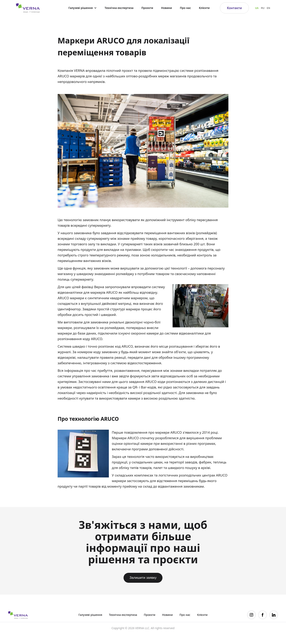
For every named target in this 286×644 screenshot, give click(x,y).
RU (263, 8)
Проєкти (147, 8)
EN (268, 8)
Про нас (186, 8)
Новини (167, 8)
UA (257, 8)
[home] (26, 8)
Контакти (234, 8)
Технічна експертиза (119, 8)
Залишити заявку (143, 578)
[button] (82, 8)
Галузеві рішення (90, 615)
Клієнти (204, 8)
